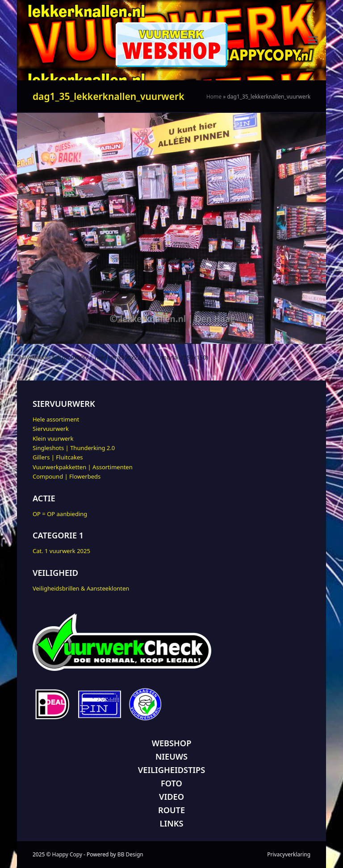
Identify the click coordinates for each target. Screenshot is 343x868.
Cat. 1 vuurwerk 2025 (61, 551)
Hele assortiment (56, 419)
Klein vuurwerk (53, 438)
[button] (313, 40)
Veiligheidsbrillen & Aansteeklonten (81, 588)
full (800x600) (71, 357)
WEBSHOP (172, 743)
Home (214, 97)
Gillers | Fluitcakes (58, 457)
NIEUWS (171, 756)
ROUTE (171, 810)
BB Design (130, 854)
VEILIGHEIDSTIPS (171, 770)
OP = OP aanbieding (60, 514)
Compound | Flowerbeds (67, 476)
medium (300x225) (121, 357)
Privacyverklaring (289, 854)
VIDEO (171, 797)
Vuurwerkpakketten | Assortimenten (83, 467)
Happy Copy (67, 854)
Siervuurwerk (51, 429)
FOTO (171, 783)
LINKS (172, 823)
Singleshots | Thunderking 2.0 (74, 448)
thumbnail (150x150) (180, 357)
